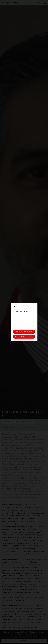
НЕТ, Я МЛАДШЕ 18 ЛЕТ (24, 337)
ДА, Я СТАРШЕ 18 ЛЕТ (24, 332)
